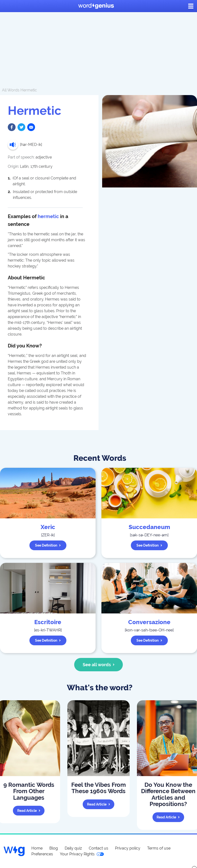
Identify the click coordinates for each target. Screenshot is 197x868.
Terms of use (159, 848)
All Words (11, 90)
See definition (48, 545)
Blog (54, 848)
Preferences (42, 854)
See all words (99, 665)
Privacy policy (128, 848)
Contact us (98, 848)
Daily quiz (73, 848)
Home (37, 848)
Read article (29, 811)
